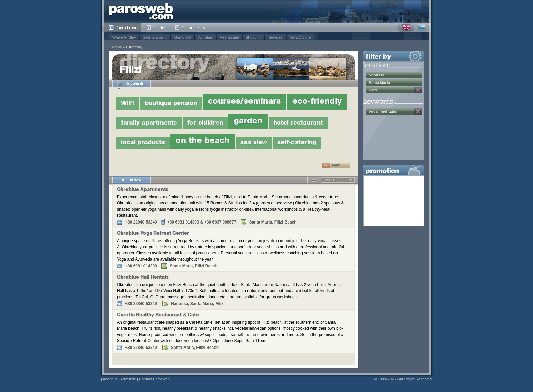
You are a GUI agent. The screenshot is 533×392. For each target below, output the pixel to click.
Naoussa (377, 75)
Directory (122, 28)
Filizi (373, 90)
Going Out (183, 37)
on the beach (203, 141)
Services (275, 37)
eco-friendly (317, 102)
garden (248, 122)
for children (205, 123)
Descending (314, 180)
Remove (418, 90)
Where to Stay (124, 37)
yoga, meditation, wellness (384, 112)
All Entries (131, 180)
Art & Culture (300, 37)
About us (110, 379)
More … (338, 165)
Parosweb (141, 11)
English (406, 28)
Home (117, 47)
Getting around (155, 37)
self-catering (297, 143)
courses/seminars (244, 102)
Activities (205, 37)
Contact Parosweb (154, 379)
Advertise (128, 379)
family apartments (149, 123)
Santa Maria (379, 83)
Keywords (131, 84)
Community (191, 28)
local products (143, 143)
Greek (422, 28)
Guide (156, 28)
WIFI (128, 104)
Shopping (254, 37)
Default (329, 180)
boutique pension (171, 104)
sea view (254, 143)
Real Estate (229, 37)
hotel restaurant (298, 123)
